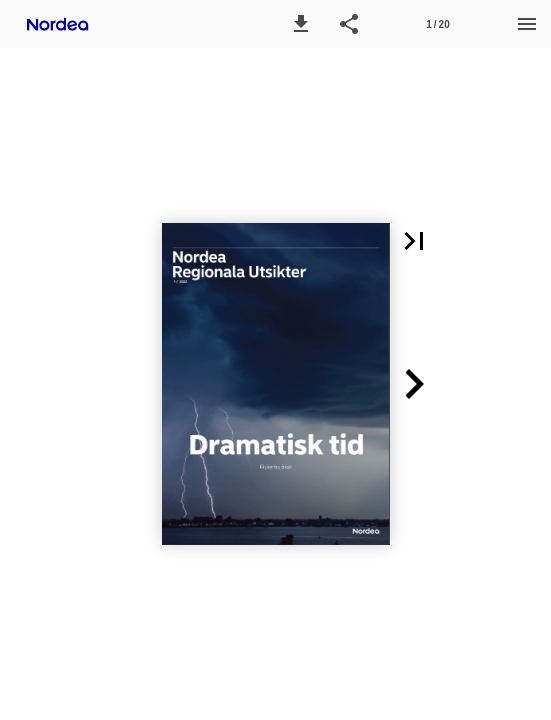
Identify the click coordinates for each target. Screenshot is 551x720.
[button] (301, 24)
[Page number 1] (438, 24)
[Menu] (527, 24)
